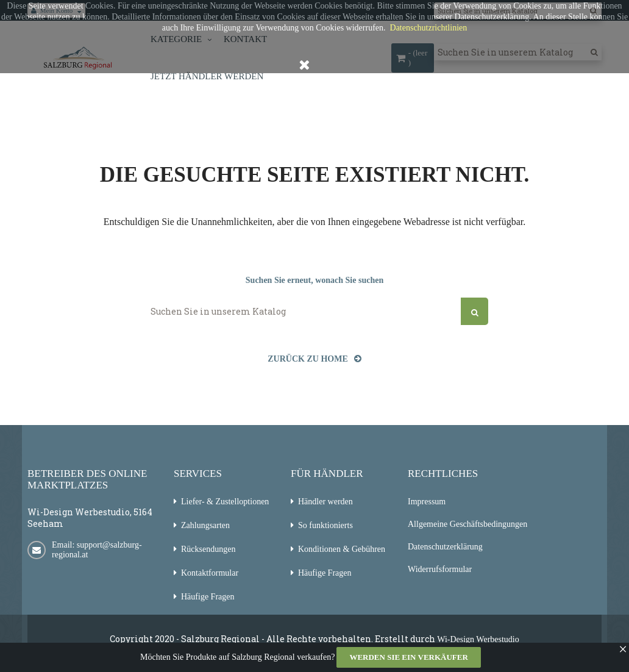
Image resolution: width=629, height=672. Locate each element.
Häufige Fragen (208, 597)
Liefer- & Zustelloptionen (225, 502)
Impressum (427, 502)
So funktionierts (325, 525)
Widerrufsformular (440, 569)
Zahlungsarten (205, 525)
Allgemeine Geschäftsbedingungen (467, 524)
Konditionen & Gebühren (342, 549)
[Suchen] (314, 311)
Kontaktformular (210, 573)
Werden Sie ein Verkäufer (408, 657)
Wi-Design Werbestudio (478, 639)
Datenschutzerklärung (445, 547)
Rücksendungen (208, 549)
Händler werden (325, 502)
